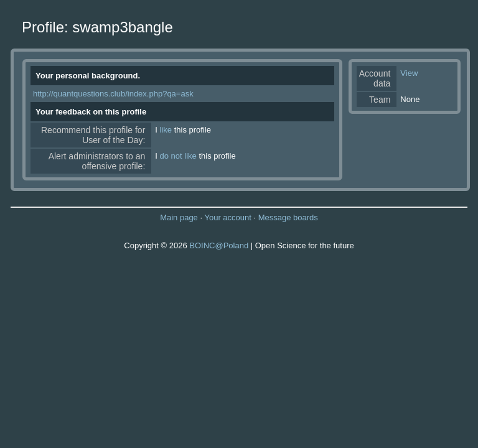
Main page (179, 217)
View (409, 73)
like (166, 130)
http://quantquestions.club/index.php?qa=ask (113, 94)
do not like (178, 156)
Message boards (288, 217)
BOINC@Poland (219, 245)
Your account (227, 217)
